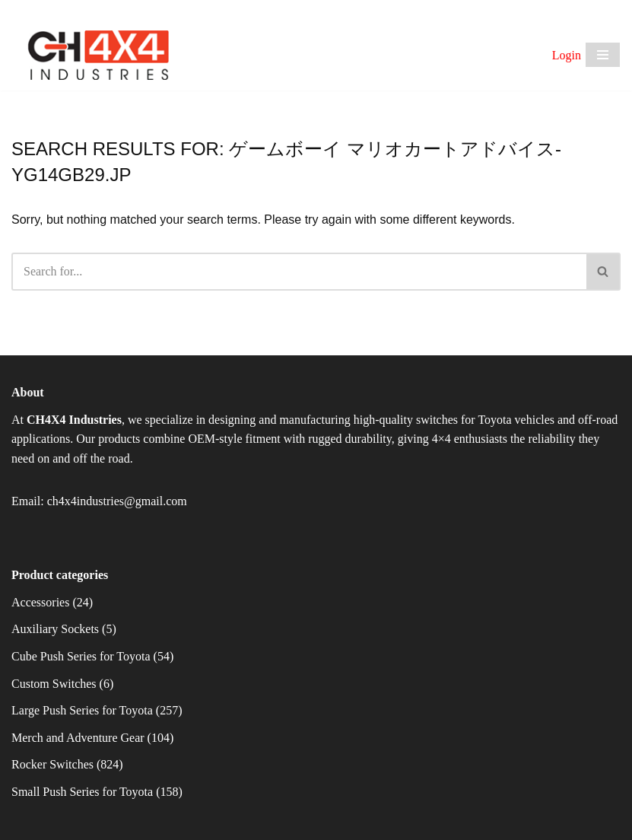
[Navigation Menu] (603, 55)
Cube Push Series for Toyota (81, 656)
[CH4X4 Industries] (99, 56)
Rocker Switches (52, 764)
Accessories (40, 602)
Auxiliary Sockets (55, 629)
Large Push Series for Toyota (82, 710)
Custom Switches (54, 684)
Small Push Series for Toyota (82, 792)
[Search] (299, 272)
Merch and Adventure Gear (78, 738)
